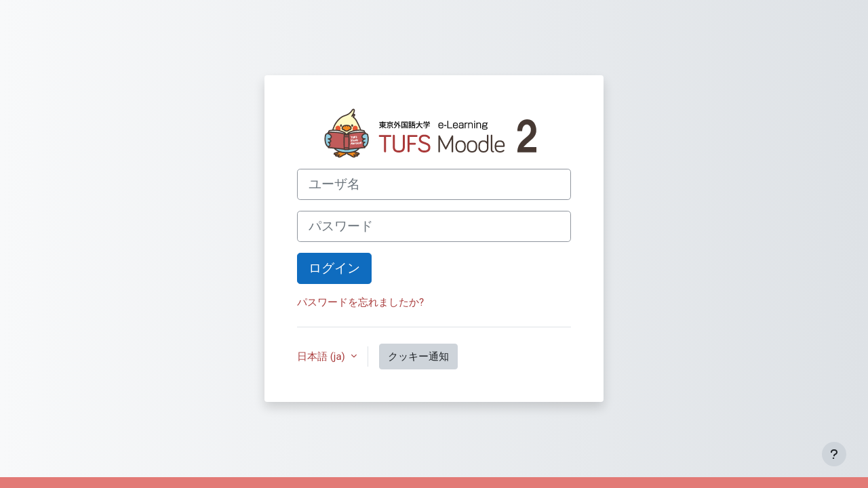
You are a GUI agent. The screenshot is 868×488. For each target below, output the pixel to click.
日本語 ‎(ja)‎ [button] (322, 357)
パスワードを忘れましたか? (360, 302)
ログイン (334, 268)
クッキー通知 (418, 357)
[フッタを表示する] (834, 454)
